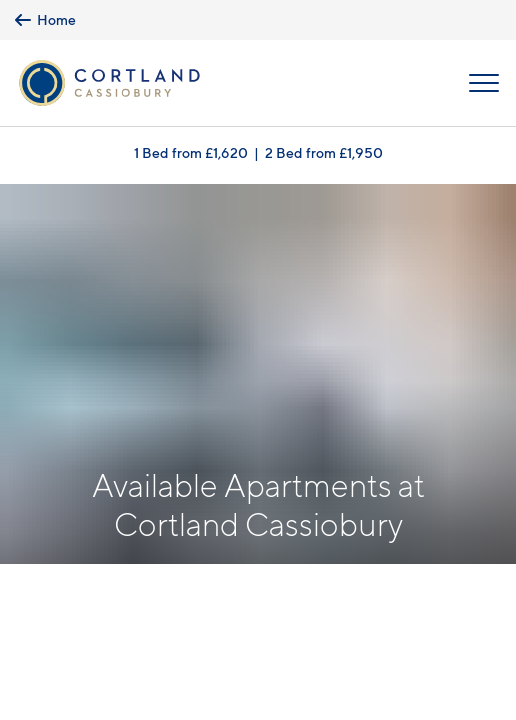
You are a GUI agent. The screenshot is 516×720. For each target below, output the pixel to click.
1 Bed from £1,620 (191, 152)
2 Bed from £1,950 (324, 152)
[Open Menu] (484, 83)
